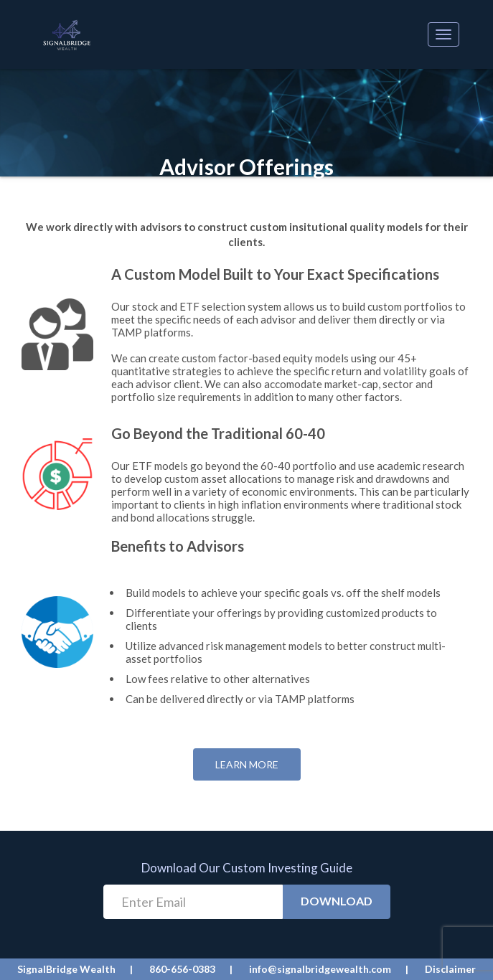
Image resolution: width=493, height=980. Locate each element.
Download (337, 901)
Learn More (247, 764)
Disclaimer (450, 969)
